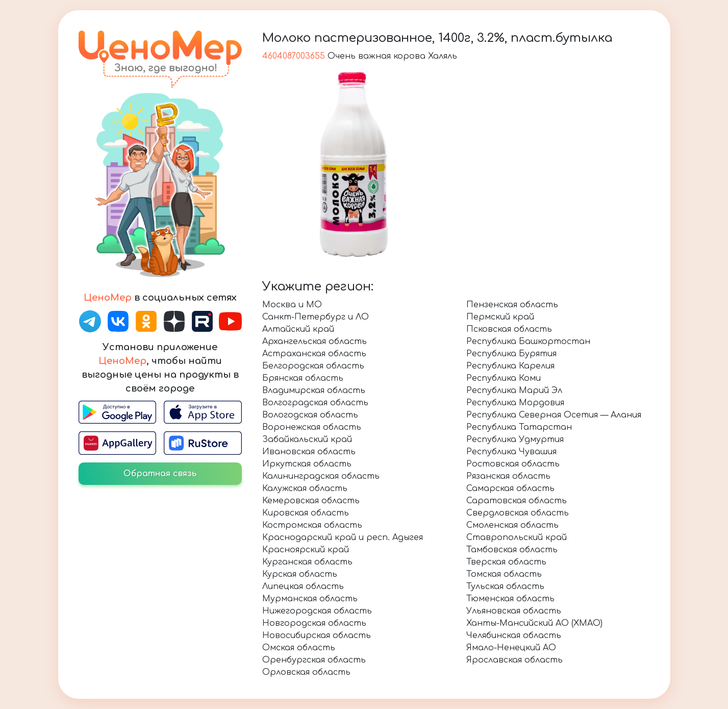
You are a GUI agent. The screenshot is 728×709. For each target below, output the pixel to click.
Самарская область (510, 488)
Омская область (299, 648)
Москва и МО (292, 305)
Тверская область (506, 562)
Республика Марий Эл (514, 390)
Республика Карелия (510, 366)
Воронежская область (312, 427)
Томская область (504, 574)
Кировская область (306, 513)
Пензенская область (512, 305)
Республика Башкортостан (528, 341)
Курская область (300, 574)
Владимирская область (314, 390)
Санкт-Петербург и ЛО (316, 317)
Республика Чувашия (511, 452)
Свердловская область (518, 513)
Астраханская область (314, 354)
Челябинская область (514, 635)
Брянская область (303, 378)
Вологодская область (310, 415)
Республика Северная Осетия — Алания (554, 415)
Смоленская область (512, 525)
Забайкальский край (307, 439)
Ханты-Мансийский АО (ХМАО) (534, 623)
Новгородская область (314, 623)
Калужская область (305, 488)
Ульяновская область (514, 611)
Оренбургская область (314, 660)
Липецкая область (303, 586)
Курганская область (307, 562)
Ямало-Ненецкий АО (511, 648)
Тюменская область (510, 599)
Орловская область (306, 672)
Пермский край (500, 317)
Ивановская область (309, 452)
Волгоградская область (315, 403)
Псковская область (509, 329)
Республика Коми (504, 378)
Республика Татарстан (519, 427)
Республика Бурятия (511, 354)
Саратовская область (517, 501)
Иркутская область (307, 464)
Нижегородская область (317, 611)
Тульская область (505, 586)
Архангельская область (315, 341)
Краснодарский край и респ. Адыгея (343, 537)
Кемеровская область (311, 501)
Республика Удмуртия (515, 439)
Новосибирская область (317, 635)
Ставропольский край (517, 537)
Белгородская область (313, 366)
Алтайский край (298, 329)
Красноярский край (306, 550)
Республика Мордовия (515, 403)
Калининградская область (321, 476)
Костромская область (312, 525)
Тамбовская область (512, 550)
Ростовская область (513, 464)
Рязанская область (508, 476)
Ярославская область (514, 660)
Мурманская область (310, 599)
